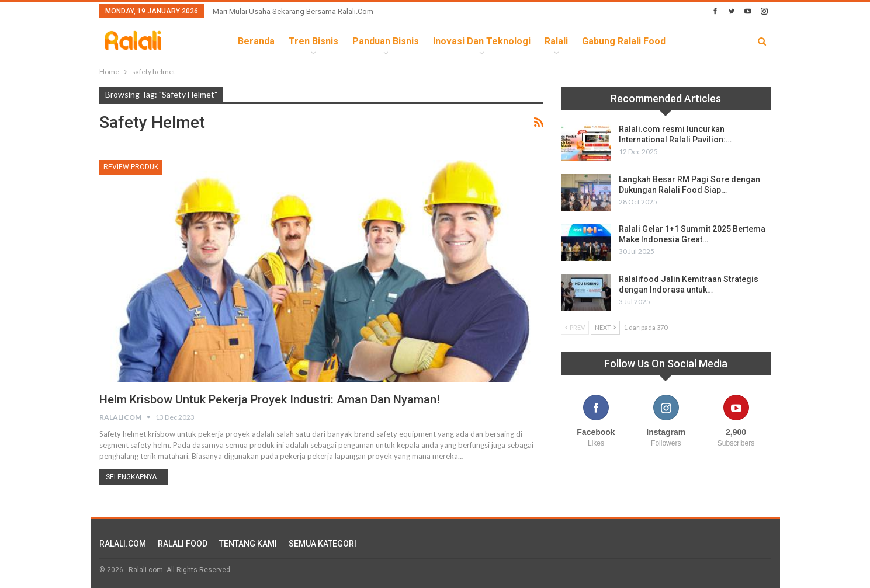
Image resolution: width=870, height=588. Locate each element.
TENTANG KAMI (248, 544)
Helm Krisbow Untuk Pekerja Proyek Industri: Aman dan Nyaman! (270, 399)
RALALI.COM (123, 544)
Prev (575, 327)
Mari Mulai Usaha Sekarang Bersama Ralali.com (293, 11)
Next (605, 327)
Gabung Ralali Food (624, 41)
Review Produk (131, 167)
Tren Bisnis (313, 41)
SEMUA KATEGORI (323, 544)
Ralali (556, 41)
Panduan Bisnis (386, 41)
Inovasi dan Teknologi (482, 41)
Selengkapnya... (134, 477)
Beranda (256, 41)
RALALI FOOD (183, 544)
